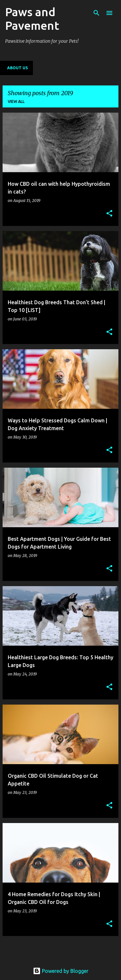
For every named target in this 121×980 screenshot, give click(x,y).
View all (16, 101)
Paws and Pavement (32, 19)
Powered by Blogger (61, 971)
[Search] (96, 13)
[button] (109, 214)
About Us (17, 68)
